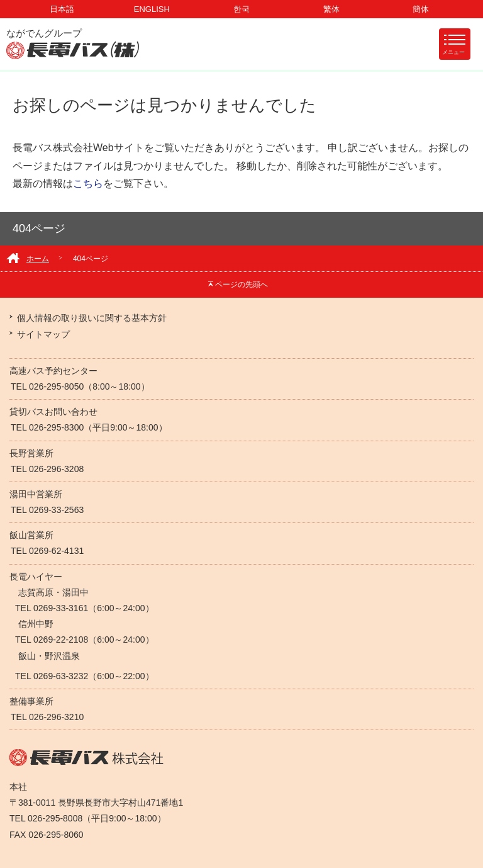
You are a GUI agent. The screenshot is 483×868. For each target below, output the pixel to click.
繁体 (331, 9)
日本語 (62, 9)
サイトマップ (43, 334)
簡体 (421, 9)
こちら (88, 183)
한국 (241, 9)
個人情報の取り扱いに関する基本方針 (92, 318)
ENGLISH (152, 9)
